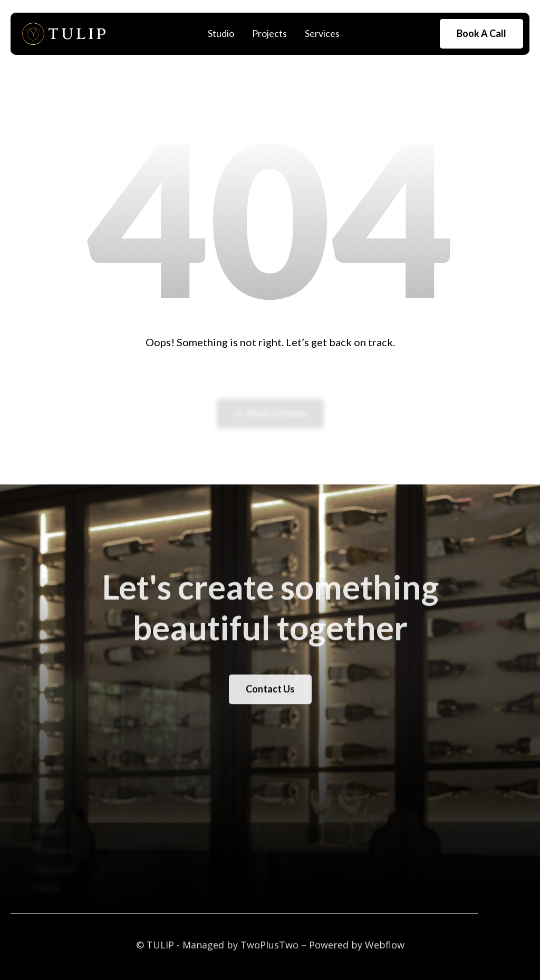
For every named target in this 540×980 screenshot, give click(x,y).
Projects (269, 33)
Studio (221, 33)
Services (322, 33)
